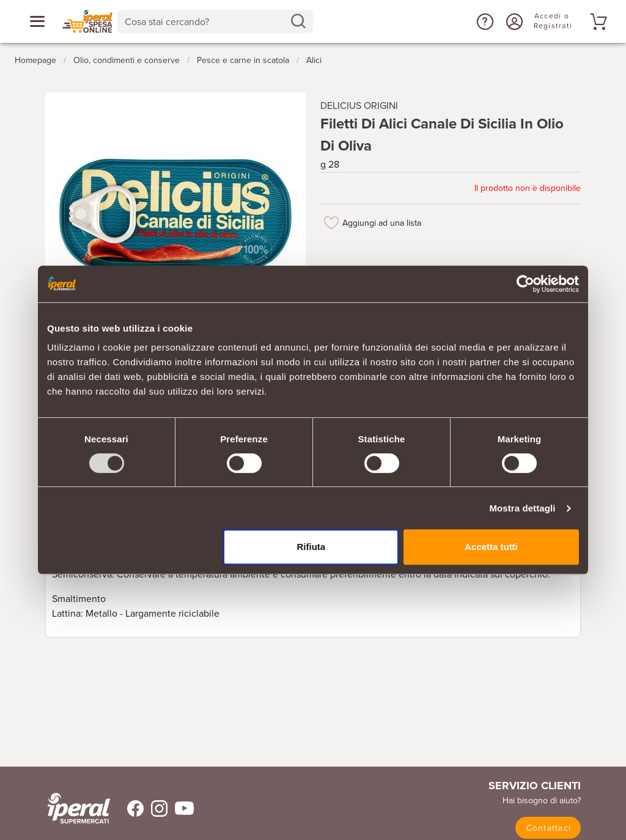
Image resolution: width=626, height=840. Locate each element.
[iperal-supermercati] (79, 808)
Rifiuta (311, 547)
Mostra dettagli (522, 508)
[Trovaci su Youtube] (181, 808)
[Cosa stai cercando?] (205, 21)
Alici (314, 60)
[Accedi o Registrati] (513, 21)
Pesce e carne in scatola (243, 60)
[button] (484, 21)
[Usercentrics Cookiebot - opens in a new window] (525, 284)
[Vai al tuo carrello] (597, 21)
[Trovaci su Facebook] (128, 808)
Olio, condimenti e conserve (127, 60)
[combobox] (215, 21)
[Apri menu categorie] (37, 21)
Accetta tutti (491, 547)
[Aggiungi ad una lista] (331, 223)
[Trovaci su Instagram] (156, 808)
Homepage (35, 60)
